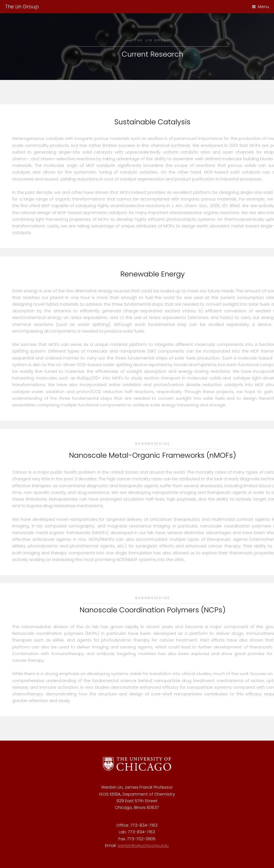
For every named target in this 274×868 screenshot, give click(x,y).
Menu (263, 7)
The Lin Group (22, 7)
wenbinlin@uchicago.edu (143, 846)
